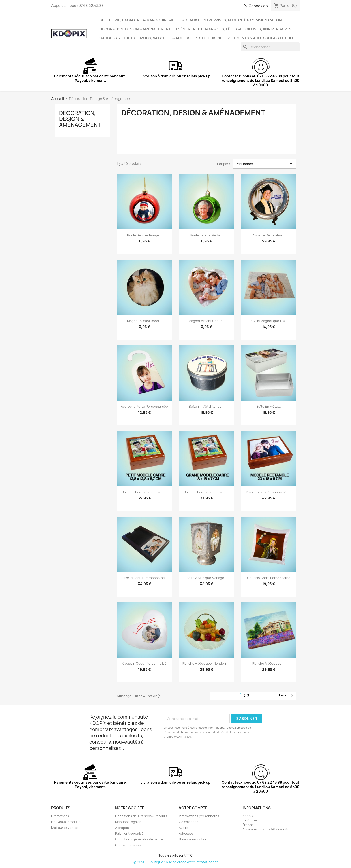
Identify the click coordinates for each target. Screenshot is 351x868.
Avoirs (184, 828)
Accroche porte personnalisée (144, 406)
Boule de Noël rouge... (144, 235)
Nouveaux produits (66, 822)
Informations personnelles (199, 816)
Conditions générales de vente (139, 839)
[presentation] (201, 751)
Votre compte (193, 808)
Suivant (286, 696)
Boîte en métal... (269, 406)
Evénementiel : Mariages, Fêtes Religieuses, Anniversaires (234, 29)
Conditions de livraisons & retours (141, 816)
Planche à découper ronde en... (207, 663)
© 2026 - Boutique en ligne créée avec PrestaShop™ (176, 862)
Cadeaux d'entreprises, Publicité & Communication (231, 20)
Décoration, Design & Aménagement (135, 29)
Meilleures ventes (65, 828)
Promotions (60, 816)
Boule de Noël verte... (207, 235)
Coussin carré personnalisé (269, 578)
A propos (122, 828)
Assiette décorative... (269, 235)
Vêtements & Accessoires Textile (261, 38)
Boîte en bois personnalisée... (144, 492)
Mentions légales (128, 822)
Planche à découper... (269, 663)
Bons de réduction (193, 839)
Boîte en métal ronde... (207, 406)
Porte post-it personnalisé (144, 578)
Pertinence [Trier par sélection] (265, 164)
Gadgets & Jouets (117, 38)
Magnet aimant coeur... (207, 321)
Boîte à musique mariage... (207, 578)
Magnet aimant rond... (144, 321)
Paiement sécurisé (129, 833)
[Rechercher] (270, 47)
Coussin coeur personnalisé (144, 663)
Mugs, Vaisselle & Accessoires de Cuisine (181, 38)
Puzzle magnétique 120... (269, 321)
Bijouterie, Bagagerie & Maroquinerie (137, 20)
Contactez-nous (128, 845)
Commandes (189, 822)
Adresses (186, 833)
